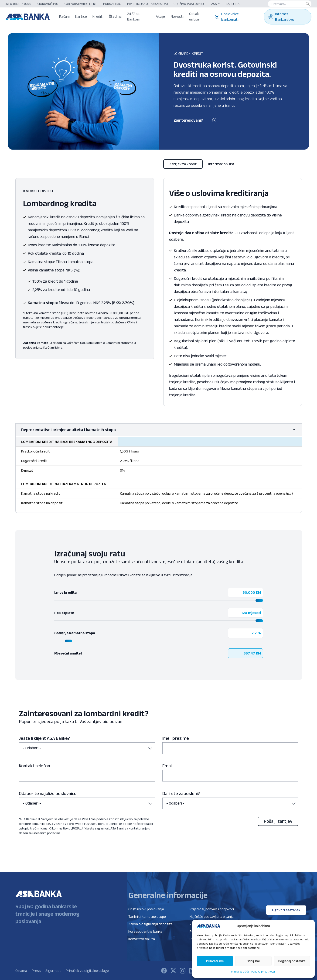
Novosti (177, 16)
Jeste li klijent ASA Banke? (44, 738)
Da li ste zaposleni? (181, 793)
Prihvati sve (215, 961)
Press (36, 971)
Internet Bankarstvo (281, 17)
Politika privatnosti (263, 971)
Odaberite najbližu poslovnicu (48, 793)
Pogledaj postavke (292, 961)
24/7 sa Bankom (134, 16)
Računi (64, 16)
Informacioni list (221, 164)
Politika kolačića (239, 971)
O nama (21, 971)
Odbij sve (253, 961)
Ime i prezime (176, 738)
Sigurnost (53, 971)
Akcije (160, 16)
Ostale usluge (194, 16)
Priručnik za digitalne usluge (87, 971)
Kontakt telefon (34, 766)
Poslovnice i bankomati (228, 17)
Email (167, 766)
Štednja (115, 16)
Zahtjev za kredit (183, 164)
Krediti (98, 16)
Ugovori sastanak (286, 910)
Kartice (81, 16)
